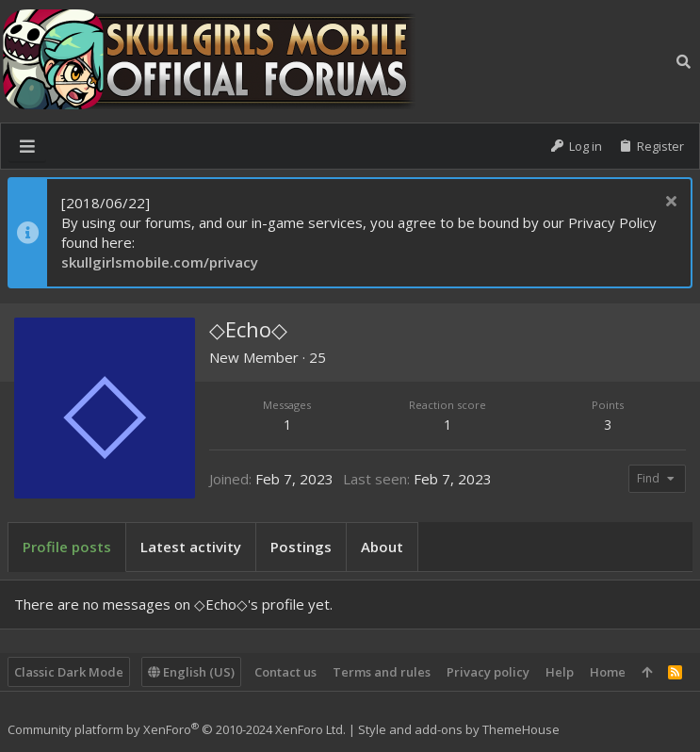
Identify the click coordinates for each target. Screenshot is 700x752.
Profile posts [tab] (67, 547)
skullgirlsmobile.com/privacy (160, 262)
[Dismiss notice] (668, 203)
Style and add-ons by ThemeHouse (459, 729)
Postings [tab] (301, 547)
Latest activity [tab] (191, 547)
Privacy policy (488, 672)
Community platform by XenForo (177, 729)
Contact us (285, 672)
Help (560, 672)
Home (608, 672)
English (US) (191, 672)
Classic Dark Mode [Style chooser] (69, 672)
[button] (27, 146)
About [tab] (382, 547)
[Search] (684, 61)
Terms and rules (382, 672)
